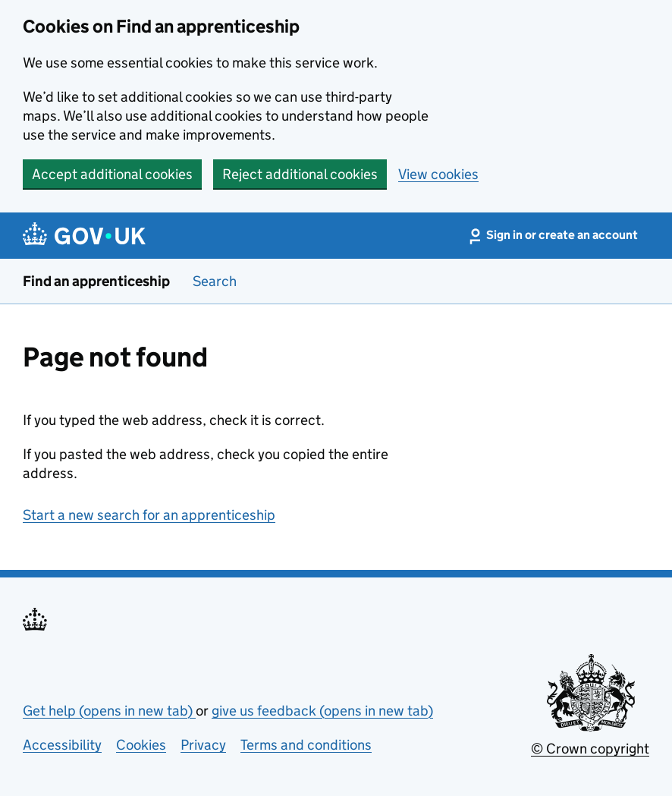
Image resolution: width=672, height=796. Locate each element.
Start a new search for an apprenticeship (149, 515)
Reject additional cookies (300, 174)
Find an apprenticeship (96, 281)
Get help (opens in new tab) (109, 711)
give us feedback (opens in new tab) (322, 711)
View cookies (438, 174)
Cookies (141, 745)
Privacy (203, 745)
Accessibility (62, 745)
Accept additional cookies (112, 174)
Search (215, 281)
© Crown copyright (590, 749)
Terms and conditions (306, 745)
